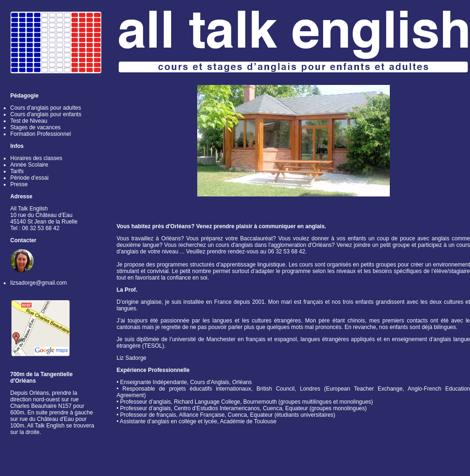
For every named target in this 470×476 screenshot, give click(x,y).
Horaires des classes (36, 158)
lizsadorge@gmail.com (39, 283)
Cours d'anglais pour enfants (46, 114)
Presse (19, 184)
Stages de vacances (35, 127)
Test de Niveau (29, 121)
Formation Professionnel (41, 134)
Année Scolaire (29, 165)
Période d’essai (29, 178)
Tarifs (17, 171)
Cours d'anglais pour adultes (46, 108)
